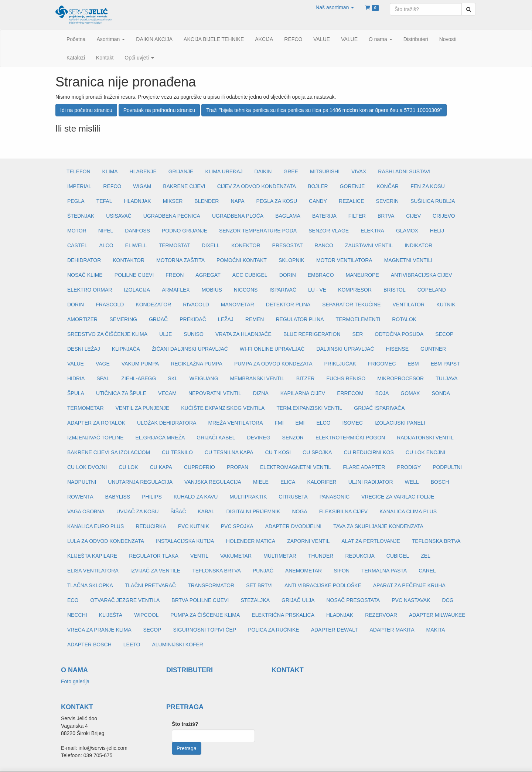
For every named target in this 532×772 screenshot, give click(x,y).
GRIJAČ (158, 319)
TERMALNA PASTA (384, 571)
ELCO (323, 423)
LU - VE (317, 290)
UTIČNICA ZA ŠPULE (121, 393)
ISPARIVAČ (283, 290)
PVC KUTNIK (194, 526)
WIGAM (142, 186)
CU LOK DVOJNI (87, 467)
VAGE (103, 364)
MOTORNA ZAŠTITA (180, 260)
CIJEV (413, 216)
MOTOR (77, 231)
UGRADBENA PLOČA (238, 216)
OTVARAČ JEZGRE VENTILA (125, 600)
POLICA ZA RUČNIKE (273, 630)
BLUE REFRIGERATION (312, 334)
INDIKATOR (418, 245)
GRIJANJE (181, 171)
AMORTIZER (82, 319)
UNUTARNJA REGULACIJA (140, 482)
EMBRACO (321, 275)
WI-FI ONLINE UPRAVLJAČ (272, 349)
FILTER (357, 216)
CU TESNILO (177, 452)
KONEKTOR (246, 245)
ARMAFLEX (176, 290)
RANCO (324, 245)
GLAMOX (407, 231)
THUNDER (321, 556)
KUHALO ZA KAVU (196, 497)
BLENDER (207, 201)
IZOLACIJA (137, 290)
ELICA (288, 482)
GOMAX (410, 393)
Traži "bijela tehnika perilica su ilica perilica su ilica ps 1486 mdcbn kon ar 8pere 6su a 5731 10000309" (324, 110)
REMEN (255, 319)
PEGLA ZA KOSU (277, 201)
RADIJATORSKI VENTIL (425, 438)
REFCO (112, 186)
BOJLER (318, 186)
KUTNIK (446, 305)
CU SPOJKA (317, 452)
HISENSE (397, 349)
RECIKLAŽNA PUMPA (197, 364)
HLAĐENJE (143, 171)
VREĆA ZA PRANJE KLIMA (99, 630)
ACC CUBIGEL (250, 275)
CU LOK (128, 467)
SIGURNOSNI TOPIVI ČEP (205, 630)
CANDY (318, 201)
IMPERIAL (79, 186)
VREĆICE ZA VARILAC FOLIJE (398, 497)
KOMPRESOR (355, 290)
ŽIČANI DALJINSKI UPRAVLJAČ (190, 349)
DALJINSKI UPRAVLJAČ (345, 349)
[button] (335, 7)
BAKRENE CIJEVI (184, 186)
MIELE (261, 482)
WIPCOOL (146, 615)
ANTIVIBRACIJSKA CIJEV (422, 275)
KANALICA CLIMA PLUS (408, 511)
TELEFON (79, 171)
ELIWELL (136, 245)
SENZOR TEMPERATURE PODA (258, 231)
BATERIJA (324, 216)
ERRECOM (350, 393)
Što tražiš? (185, 724)
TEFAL (104, 201)
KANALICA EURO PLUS (96, 526)
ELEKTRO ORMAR (90, 290)
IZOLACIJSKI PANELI (400, 423)
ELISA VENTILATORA (93, 571)
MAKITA (436, 630)
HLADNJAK (138, 201)
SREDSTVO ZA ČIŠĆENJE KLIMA (107, 334)
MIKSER (173, 201)
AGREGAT (208, 275)
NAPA (237, 201)
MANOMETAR (238, 305)
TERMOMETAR (86, 408)
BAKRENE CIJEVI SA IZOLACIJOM (109, 452)
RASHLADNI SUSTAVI (404, 171)
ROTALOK (404, 319)
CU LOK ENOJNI (425, 452)
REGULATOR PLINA (300, 319)
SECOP (444, 334)
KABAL (206, 511)
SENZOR (293, 438)
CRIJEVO (444, 216)
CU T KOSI (278, 452)
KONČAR (388, 186)
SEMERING (123, 319)
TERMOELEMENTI (358, 319)
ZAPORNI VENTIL (308, 541)
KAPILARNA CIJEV (303, 393)
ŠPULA (76, 393)
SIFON (342, 571)
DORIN (288, 275)
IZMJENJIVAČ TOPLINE (95, 438)
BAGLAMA (288, 216)
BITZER (306, 378)
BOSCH (440, 482)
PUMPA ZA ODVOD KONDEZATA (273, 364)
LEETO (132, 645)
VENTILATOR (409, 305)
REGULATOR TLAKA (154, 556)
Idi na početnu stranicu (86, 110)
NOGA (299, 511)
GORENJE (352, 186)
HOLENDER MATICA (251, 541)
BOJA (382, 393)
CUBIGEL (398, 556)
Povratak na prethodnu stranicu (159, 110)
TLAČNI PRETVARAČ (150, 585)
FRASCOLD (110, 305)
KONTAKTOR (129, 260)
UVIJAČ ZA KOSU (137, 511)
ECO (73, 600)
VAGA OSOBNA (86, 511)
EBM (413, 364)
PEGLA (76, 201)
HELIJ (437, 231)
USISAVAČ (119, 216)
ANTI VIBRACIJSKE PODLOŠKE (323, 585)
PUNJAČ (263, 571)
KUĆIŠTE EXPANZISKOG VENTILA (223, 408)
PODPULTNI (447, 467)
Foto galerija (75, 681)
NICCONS (246, 290)
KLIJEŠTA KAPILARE (92, 556)
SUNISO (194, 334)
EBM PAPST (445, 364)
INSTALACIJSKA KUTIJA (185, 541)
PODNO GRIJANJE (185, 231)
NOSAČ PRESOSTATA (353, 600)
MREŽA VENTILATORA (235, 423)
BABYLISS (118, 497)
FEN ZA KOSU (428, 186)
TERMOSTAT (174, 245)
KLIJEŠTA (111, 615)
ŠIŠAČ (178, 511)
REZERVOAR (381, 615)
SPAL (103, 378)
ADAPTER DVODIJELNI (293, 526)
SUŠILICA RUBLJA (433, 201)
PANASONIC (335, 497)
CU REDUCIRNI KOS (369, 452)
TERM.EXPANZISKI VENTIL (309, 408)
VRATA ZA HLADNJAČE (243, 334)
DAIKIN (263, 171)
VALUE (76, 364)
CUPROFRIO (199, 467)
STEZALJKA (255, 600)
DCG (448, 600)
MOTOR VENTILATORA (344, 260)
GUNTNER (433, 349)
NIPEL (106, 231)
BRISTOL (395, 290)
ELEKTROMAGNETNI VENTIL (296, 467)
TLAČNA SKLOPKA (90, 585)
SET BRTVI (259, 585)
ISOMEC (353, 423)
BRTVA (386, 216)
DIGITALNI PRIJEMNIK (253, 511)
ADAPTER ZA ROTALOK (96, 423)
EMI (300, 423)
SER (358, 334)
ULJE (166, 334)
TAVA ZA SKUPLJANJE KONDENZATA (378, 526)
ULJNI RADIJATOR (371, 482)
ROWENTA (80, 497)
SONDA (441, 393)
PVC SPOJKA (237, 526)
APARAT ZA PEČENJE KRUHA (409, 585)
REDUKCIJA (360, 556)
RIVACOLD (196, 305)
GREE (291, 171)
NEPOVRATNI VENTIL (215, 393)
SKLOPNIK (291, 260)
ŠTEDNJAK (81, 216)
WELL (412, 482)
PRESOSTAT (288, 245)
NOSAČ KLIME (85, 275)
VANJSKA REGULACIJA (213, 482)
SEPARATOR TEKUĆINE (351, 305)
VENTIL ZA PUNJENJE (143, 408)
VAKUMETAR (236, 556)
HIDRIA (76, 378)
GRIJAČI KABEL (216, 438)
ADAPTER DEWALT (335, 630)
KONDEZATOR (153, 305)
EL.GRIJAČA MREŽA (160, 438)
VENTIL (199, 556)
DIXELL (211, 245)
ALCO (106, 245)
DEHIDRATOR (84, 260)
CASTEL (77, 245)
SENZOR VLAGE (329, 231)
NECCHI (77, 615)
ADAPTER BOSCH (89, 645)
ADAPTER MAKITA (392, 630)
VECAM (167, 393)
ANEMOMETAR (303, 571)
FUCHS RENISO (346, 378)
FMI (279, 423)
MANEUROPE (362, 275)
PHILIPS (152, 497)
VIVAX (359, 171)
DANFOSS (137, 231)
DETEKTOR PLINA (288, 305)
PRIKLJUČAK (340, 364)
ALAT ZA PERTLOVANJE (371, 541)
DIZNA (261, 393)
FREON (175, 275)
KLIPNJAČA (126, 349)
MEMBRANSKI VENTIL (257, 378)
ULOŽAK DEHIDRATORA (167, 423)
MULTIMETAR (280, 556)
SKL (173, 378)
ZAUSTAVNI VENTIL (369, 245)
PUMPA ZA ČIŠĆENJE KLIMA (205, 615)
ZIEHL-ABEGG (139, 378)
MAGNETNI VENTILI (408, 260)
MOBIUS (212, 290)
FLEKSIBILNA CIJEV (344, 511)
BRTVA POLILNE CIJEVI (200, 600)
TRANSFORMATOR (211, 585)
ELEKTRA (372, 231)
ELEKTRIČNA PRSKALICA (283, 615)
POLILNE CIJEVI (134, 275)
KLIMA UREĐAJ (224, 171)
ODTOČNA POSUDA (399, 334)
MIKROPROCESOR (400, 378)
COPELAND (432, 290)
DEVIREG (259, 438)
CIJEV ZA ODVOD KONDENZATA (257, 186)
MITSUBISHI (325, 171)
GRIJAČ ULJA (298, 600)
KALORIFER (322, 482)
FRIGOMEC (382, 364)
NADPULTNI (82, 482)
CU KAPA (161, 467)
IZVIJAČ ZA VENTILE (155, 571)
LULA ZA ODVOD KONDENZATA (106, 541)
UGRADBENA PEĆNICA (172, 216)
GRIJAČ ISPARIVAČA (379, 408)
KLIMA (110, 171)
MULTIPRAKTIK (248, 497)
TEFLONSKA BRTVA (436, 541)
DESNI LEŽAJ (84, 349)
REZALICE (351, 201)
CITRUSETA (293, 497)
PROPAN (238, 467)
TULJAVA (446, 378)
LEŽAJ (226, 319)
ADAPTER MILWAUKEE (437, 615)
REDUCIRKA (151, 526)
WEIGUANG (204, 378)
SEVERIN (387, 201)
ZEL (426, 556)
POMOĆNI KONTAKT (242, 260)
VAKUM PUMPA (140, 364)
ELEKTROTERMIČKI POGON (350, 438)
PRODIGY (409, 467)
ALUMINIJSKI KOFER (177, 645)
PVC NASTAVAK (411, 600)
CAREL (427, 571)
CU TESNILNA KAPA (229, 452)
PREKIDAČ (193, 319)
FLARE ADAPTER (364, 467)
